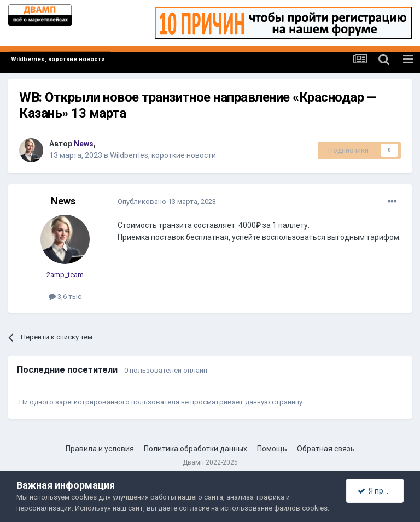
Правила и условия (100, 449)
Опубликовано (167, 201)
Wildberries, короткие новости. (164, 155)
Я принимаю (381, 491)
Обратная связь (326, 449)
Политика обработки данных (196, 449)
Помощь (272, 449)
